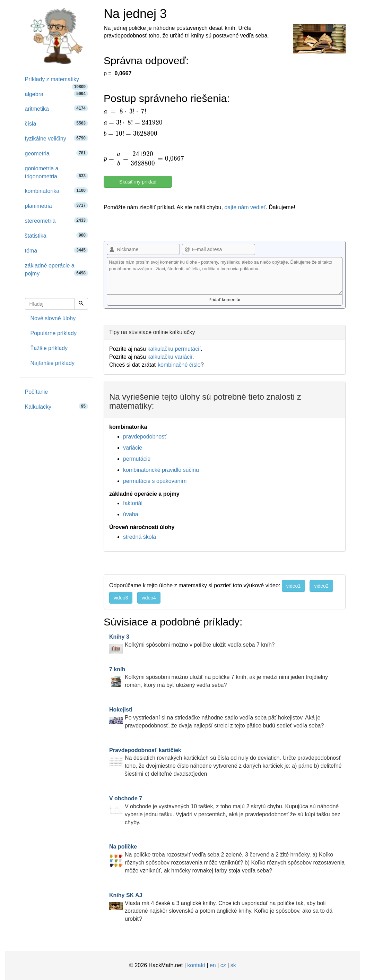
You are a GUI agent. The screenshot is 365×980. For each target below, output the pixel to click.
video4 (149, 598)
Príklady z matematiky (57, 82)
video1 (293, 586)
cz (223, 965)
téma (57, 250)
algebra (57, 94)
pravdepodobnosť (145, 437)
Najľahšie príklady (53, 363)
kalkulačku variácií (170, 357)
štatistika (57, 235)
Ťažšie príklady (49, 348)
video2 (321, 586)
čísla (57, 123)
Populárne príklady (54, 333)
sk (233, 965)
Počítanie (37, 392)
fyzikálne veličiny (57, 138)
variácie (133, 448)
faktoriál (133, 503)
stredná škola (140, 537)
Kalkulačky (57, 406)
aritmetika (57, 108)
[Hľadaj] (81, 304)
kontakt (196, 965)
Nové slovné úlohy (53, 318)
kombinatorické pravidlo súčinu (161, 470)
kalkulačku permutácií (174, 349)
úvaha (131, 514)
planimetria (57, 206)
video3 (121, 598)
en (213, 965)
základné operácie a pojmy (57, 270)
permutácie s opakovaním (155, 481)
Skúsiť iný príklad (138, 182)
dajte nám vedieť (245, 207)
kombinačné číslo (179, 365)
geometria (57, 153)
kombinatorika (57, 191)
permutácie (137, 459)
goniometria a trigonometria (57, 172)
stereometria (57, 220)
